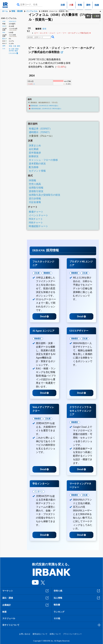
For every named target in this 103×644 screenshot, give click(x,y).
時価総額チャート (38, 226)
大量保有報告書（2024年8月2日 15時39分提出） (46, 109)
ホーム (5, 11)
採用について (55, 634)
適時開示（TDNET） (40, 132)
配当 (4, 39)
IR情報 (32, 180)
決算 (63, 5)
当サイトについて (11, 625)
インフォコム (32, 11)
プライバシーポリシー (72, 634)
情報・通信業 (17, 11)
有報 (80, 5)
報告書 (57, 605)
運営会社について (40, 634)
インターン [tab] (39, 491)
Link (4, 48)
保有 (44, 29)
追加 (96, 16)
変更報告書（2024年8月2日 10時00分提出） (44, 106)
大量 (14, 46)
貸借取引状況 (36, 191)
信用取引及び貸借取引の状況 (45, 195)
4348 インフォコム (9, 18)
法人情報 (77, 598)
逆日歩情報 (35, 199)
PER (4, 26)
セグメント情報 (37, 171)
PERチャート (36, 219)
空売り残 (77, 591)
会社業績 (34, 149)
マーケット (26, 591)
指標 (97, 5)
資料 (4, 46)
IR (10, 49)
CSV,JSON (13, 53)
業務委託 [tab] (47, 273)
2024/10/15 (13, 21)
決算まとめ (35, 146)
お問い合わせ (25, 634)
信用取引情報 (36, 188)
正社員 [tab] (37, 273)
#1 (34, 84)
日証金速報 (35, 202)
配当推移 (34, 167)
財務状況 (34, 156)
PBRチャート (36, 223)
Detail (44, 316)
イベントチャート (38, 215)
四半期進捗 (35, 153)
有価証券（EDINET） (40, 129)
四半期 (11, 51)
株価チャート (36, 212)
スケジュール (9, 618)
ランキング (59, 612)
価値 (16, 51)
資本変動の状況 (37, 164)
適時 (88, 5)
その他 (57, 618)
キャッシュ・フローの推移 (43, 160)
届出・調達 (26, 598)
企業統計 (26, 605)
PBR (4, 32)
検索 (4, 612)
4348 (4, 21)
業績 (17, 49)
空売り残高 (35, 184)
